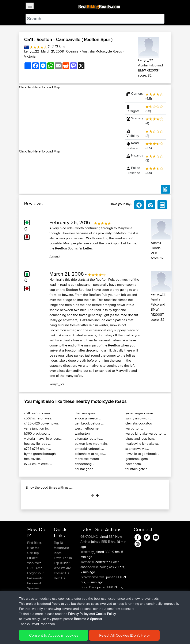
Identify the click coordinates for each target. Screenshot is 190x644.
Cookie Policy (105, 635)
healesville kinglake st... (143, 444)
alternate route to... (89, 439)
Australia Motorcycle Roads (102, 51)
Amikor (86, 563)
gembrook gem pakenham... (137, 461)
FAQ (30, 614)
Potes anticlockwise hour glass (100, 585)
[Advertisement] (70, 119)
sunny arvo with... (138, 418)
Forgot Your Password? (35, 597)
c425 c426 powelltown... (42, 423)
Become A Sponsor (34, 607)
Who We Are (62, 589)
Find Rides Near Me (34, 566)
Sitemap (67, 635)
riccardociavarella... (93, 598)
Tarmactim (88, 583)
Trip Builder (62, 584)
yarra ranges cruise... (140, 413)
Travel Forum (63, 579)
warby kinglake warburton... (146, 433)
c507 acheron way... (39, 418)
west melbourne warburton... (87, 431)
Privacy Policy (84, 635)
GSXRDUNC (90, 558)
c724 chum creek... (38, 464)
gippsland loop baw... (141, 439)
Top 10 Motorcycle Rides (61, 569)
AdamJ (55, 257)
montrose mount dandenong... (87, 461)
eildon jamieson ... (88, 418)
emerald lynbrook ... (89, 449)
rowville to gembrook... (142, 454)
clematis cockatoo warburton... (139, 426)
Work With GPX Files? (35, 587)
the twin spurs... (86, 413)
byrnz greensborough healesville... (40, 456)
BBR (112, 558)
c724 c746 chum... (37, 449)
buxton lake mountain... (92, 444)
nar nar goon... (85, 469)
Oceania (72, 51)
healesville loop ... (37, 444)
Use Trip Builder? (33, 576)
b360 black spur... (37, 433)
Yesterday (88, 573)
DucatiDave (89, 608)
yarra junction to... (37, 428)
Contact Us (61, 594)
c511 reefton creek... (39, 413)
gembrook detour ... (89, 423)
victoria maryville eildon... (43, 439)
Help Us (59, 599)
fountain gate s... (138, 469)
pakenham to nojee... (90, 454)
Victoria (30, 56)
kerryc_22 (31, 51)
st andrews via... (137, 449)
